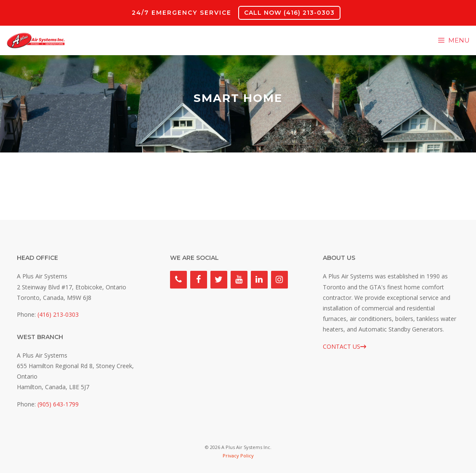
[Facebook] (199, 280)
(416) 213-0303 (58, 314)
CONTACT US (344, 346)
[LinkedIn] (259, 280)
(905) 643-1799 (58, 404)
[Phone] (178, 280)
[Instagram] (279, 280)
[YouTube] (239, 280)
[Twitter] (219, 280)
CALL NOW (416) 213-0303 (289, 13)
